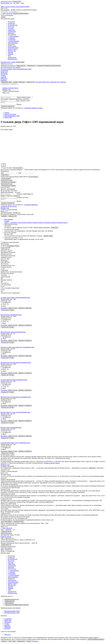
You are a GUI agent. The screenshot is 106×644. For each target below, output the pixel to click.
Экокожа (11, 52)
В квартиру (11, 23)
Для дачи (11, 28)
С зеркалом (11, 38)
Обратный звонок (6, 533)
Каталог (29, 642)
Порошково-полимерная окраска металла (49, 66)
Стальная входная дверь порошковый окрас (14, 381)
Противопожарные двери (8, 69)
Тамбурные (11, 30)
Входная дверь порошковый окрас (11, 316)
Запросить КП (17, 2)
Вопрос (21, 105)
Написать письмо (6, 538)
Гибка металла (31, 66)
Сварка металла (21, 66)
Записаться (55, 229)
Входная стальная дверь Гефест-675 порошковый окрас (18, 348)
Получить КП (8, 311)
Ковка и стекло (13, 49)
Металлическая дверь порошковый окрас (13, 333)
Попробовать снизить (13, 247)
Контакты (4, 80)
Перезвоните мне (18, 523)
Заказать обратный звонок (21, 14)
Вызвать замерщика (19, 82)
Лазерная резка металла (8, 66)
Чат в (41, 82)
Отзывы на (53, 89)
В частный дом (13, 25)
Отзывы (3, 75)
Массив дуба (12, 51)
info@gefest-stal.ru (6, 2)
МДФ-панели (12, 46)
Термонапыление (13, 48)
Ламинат (11, 54)
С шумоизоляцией (13, 41)
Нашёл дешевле (6, 179)
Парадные (11, 33)
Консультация (20, 62)
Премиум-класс (13, 59)
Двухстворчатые (13, 43)
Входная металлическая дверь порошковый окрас (16, 364)
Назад (3, 17)
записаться (92, 469)
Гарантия (4, 77)
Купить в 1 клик (13, 309)
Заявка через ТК (6, 546)
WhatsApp (7, 636)
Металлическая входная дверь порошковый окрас (16, 398)
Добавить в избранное (25, 309)
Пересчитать (5, 175)
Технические (12, 31)
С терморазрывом (13, 36)
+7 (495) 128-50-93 (6, 13)
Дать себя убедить (7, 523)
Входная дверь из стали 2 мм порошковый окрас (15, 413)
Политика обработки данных (96, 640)
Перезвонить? (21, 642)
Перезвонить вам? (7, 82)
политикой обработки (31, 206)
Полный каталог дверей (8, 62)
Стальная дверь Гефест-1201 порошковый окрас (15, 444)
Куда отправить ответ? (23, 101)
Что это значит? (18, 168)
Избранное (4, 79)
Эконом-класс (12, 57)
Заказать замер (48, 237)
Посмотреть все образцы (8, 183)
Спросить (4, 642)
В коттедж (11, 27)
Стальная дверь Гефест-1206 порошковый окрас (15, 299)
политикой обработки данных (33, 108)
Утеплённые (12, 40)
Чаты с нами (12, 642)
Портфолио (4, 74)
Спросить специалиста (8, 107)
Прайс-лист (4, 72)
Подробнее (4, 309)
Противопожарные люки (24, 69)
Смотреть (4, 217)
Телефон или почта (22, 198)
